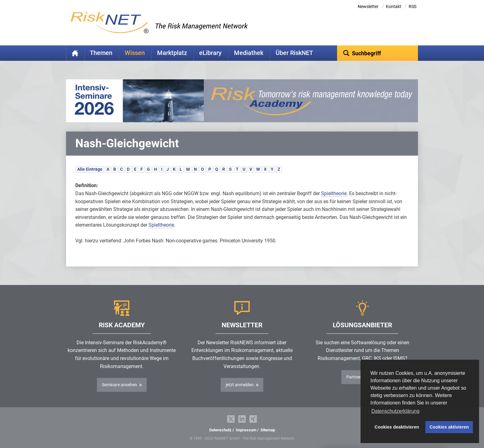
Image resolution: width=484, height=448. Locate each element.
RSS (413, 6)
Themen (101, 53)
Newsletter (368, 6)
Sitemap (268, 430)
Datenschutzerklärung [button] (395, 411)
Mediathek (249, 53)
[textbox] (378, 53)
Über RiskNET (294, 53)
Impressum (246, 430)
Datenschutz (220, 430)
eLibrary (210, 53)
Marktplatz (172, 53)
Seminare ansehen (119, 385)
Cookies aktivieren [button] (449, 427)
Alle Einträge (90, 169)
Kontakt (394, 6)
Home (75, 53)
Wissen (135, 53)
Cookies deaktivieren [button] (397, 427)
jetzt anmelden (240, 385)
